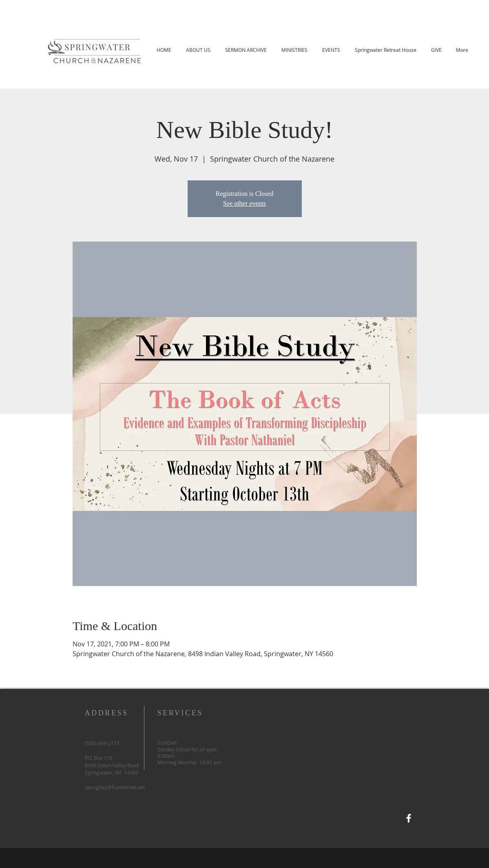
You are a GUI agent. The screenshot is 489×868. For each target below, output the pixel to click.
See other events (244, 203)
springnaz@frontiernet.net (115, 787)
